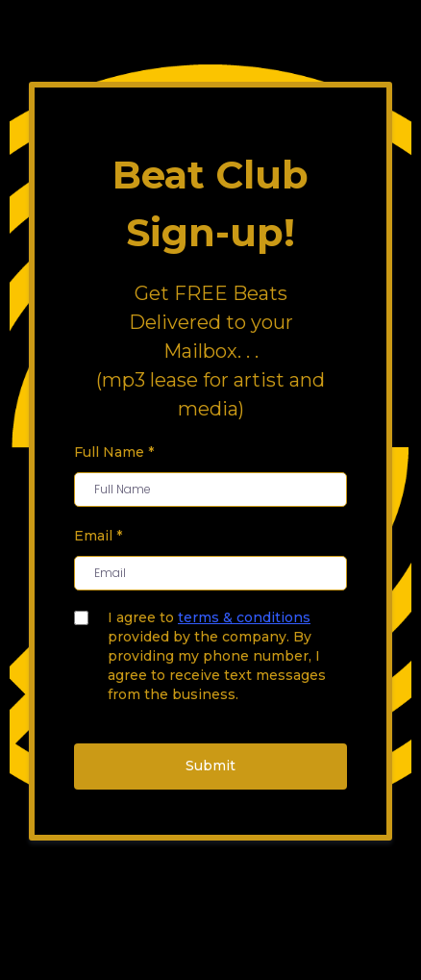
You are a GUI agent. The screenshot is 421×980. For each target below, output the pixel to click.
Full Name (114, 452)
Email (98, 536)
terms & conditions (244, 617)
